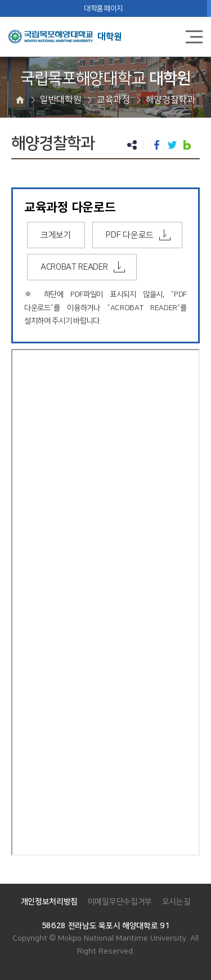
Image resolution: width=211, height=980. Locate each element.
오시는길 (176, 902)
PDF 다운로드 (129, 235)
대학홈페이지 (104, 8)
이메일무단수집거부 (120, 902)
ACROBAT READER (74, 267)
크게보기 (56, 235)
